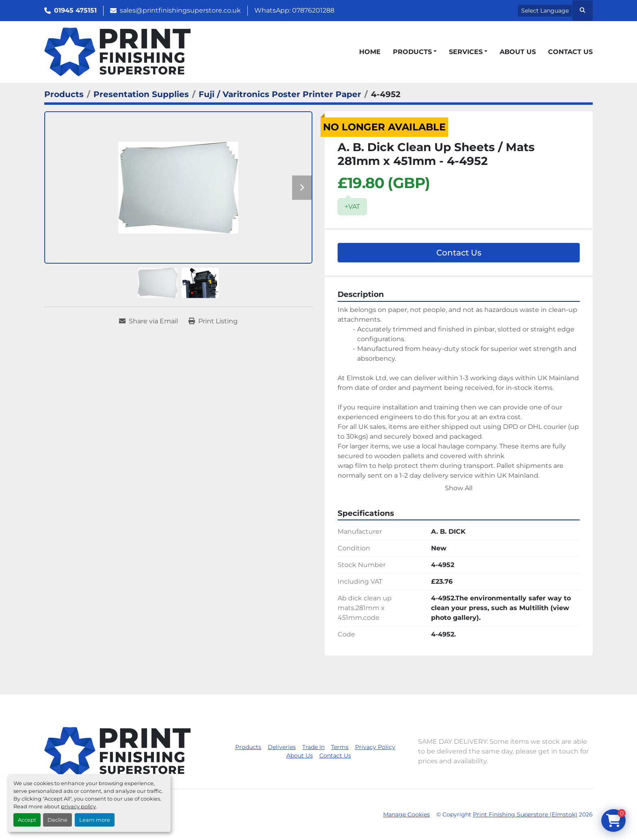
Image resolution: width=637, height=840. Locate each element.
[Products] (64, 94)
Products (412, 52)
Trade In (313, 747)
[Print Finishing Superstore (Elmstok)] (117, 751)
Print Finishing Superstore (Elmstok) (525, 814)
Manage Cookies (406, 814)
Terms (340, 747)
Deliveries (282, 747)
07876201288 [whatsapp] (313, 10)
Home (370, 52)
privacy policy (78, 806)
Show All (459, 488)
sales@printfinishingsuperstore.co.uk (180, 10)
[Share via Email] (148, 321)
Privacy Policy (375, 747)
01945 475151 (75, 10)
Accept (27, 820)
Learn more (95, 820)
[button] (415, 52)
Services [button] (466, 52)
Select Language (545, 11)
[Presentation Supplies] (141, 94)
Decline (57, 820)
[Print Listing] (213, 321)
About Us (518, 52)
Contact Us (570, 52)
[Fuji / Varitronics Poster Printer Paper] (280, 94)
